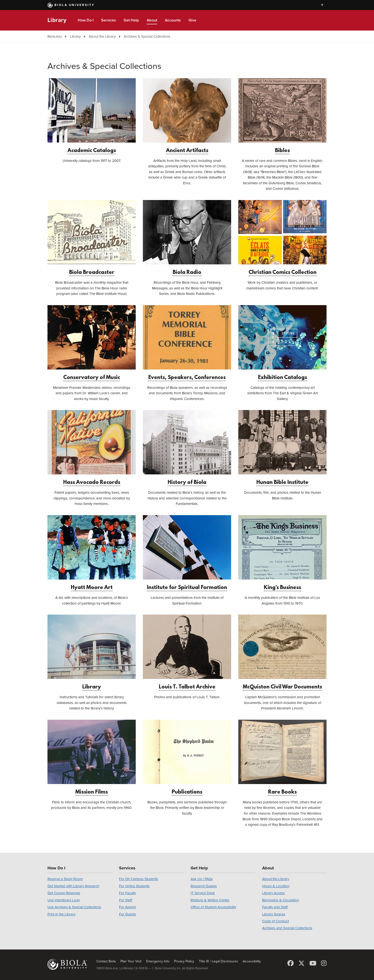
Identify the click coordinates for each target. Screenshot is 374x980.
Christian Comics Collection (282, 238)
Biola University (71, 5)
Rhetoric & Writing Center (210, 900)
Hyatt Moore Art (92, 553)
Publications (187, 757)
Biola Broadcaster (92, 238)
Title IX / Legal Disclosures (218, 961)
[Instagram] (324, 963)
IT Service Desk (203, 893)
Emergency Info (158, 961)
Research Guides (204, 886)
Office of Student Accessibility (213, 907)
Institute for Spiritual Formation (187, 553)
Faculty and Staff (275, 907)
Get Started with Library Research (73, 886)
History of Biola (187, 448)
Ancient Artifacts (187, 116)
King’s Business (282, 553)
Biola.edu (55, 36)
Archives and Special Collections (287, 928)
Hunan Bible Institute (282, 448)
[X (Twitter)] (301, 963)
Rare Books (282, 757)
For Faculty (127, 893)
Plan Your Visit (131, 961)
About (152, 20)
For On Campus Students (139, 879)
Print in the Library (61, 914)
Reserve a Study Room (65, 879)
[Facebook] (291, 963)
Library (57, 20)
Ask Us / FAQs (202, 879)
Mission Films (92, 757)
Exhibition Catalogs (282, 343)
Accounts (173, 20)
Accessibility (252, 961)
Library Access (273, 893)
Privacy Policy (184, 961)
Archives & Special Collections (147, 36)
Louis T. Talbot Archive (187, 652)
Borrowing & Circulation (280, 900)
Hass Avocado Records (92, 448)
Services (109, 20)
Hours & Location (276, 886)
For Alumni (127, 907)
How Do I (86, 20)
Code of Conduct (275, 921)
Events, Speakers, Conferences (187, 343)
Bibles (282, 116)
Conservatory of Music (92, 343)
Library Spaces (274, 914)
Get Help (131, 20)
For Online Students (134, 886)
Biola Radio (187, 238)
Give (192, 20)
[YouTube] (313, 963)
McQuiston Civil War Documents (282, 652)
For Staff (126, 900)
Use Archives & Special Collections (74, 907)
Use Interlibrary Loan (64, 900)
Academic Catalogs (92, 116)
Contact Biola (106, 961)
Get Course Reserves (64, 893)
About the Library (102, 36)
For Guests (127, 914)
